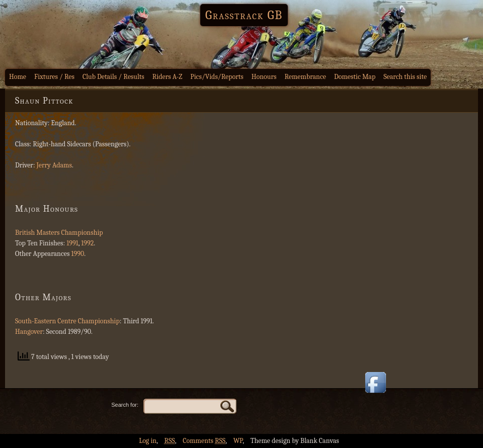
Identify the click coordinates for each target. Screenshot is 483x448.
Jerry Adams (54, 165)
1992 (87, 243)
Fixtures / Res (54, 77)
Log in (148, 441)
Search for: (125, 405)
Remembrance (305, 77)
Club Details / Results (113, 77)
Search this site (405, 77)
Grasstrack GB (244, 15)
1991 (72, 243)
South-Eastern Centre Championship (67, 321)
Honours (264, 77)
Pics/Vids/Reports (217, 77)
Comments (204, 441)
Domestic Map (355, 77)
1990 (78, 254)
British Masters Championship (59, 233)
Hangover (29, 332)
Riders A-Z (168, 77)
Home (18, 77)
